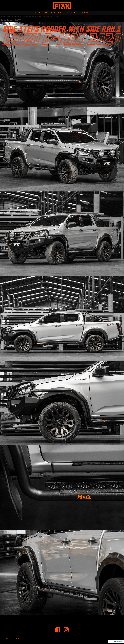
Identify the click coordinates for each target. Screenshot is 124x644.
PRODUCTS (10, 17)
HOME (3, 17)
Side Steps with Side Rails (37, 17)
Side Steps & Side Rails (22, 17)
